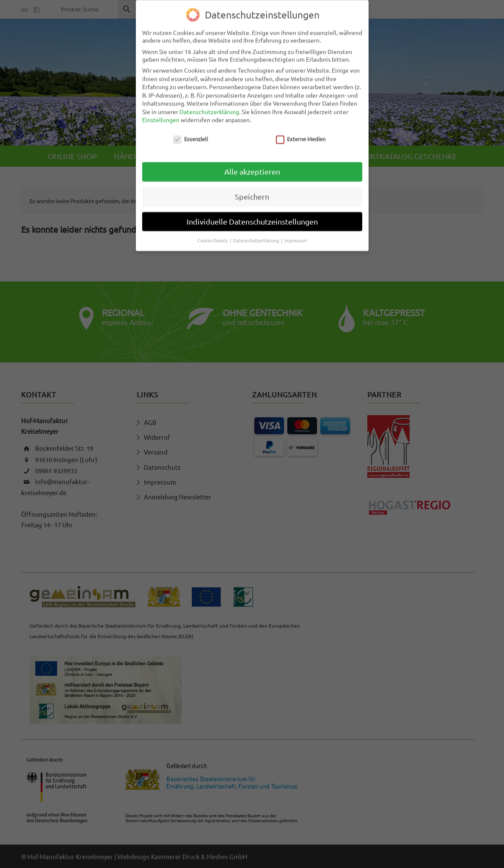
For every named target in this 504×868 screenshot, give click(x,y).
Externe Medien (301, 134)
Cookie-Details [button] (213, 235)
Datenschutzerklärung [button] (257, 235)
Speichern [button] (252, 192)
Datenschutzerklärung (209, 107)
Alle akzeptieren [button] (252, 167)
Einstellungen (161, 115)
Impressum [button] (296, 235)
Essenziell (191, 134)
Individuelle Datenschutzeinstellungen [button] (252, 216)
